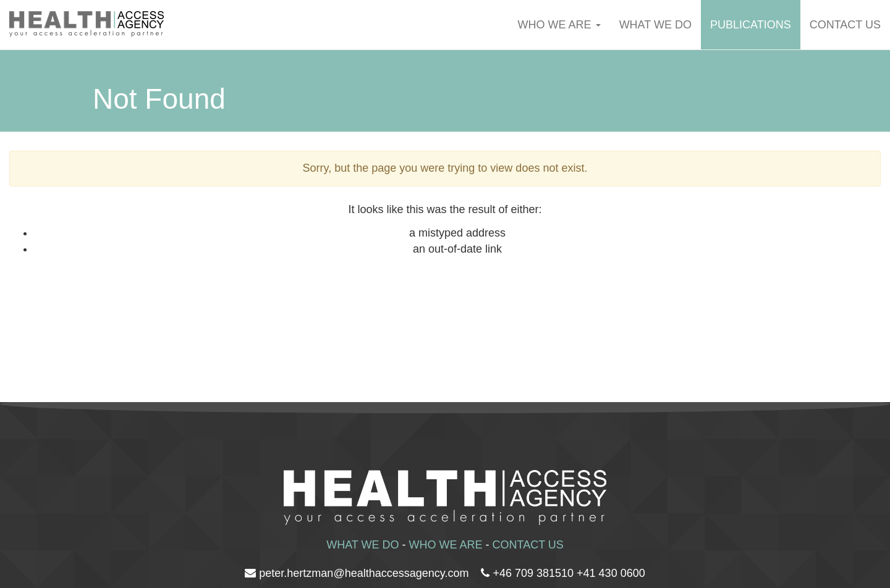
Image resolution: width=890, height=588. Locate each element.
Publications (751, 25)
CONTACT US (528, 545)
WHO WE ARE (559, 25)
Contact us (845, 25)
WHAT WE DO (655, 25)
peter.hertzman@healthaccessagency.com (364, 573)
